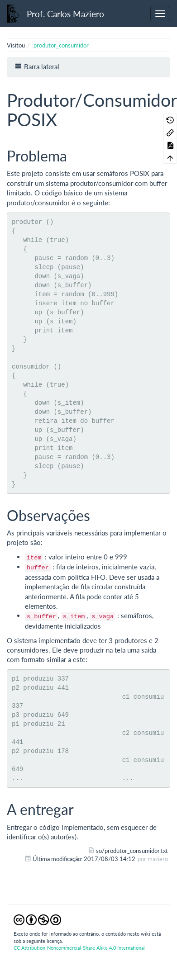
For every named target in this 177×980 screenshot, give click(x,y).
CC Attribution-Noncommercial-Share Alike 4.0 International (79, 948)
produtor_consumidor (61, 45)
